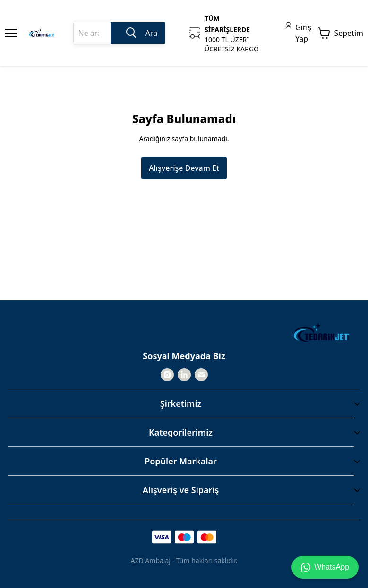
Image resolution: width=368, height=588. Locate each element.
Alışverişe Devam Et (184, 168)
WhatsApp (325, 567)
